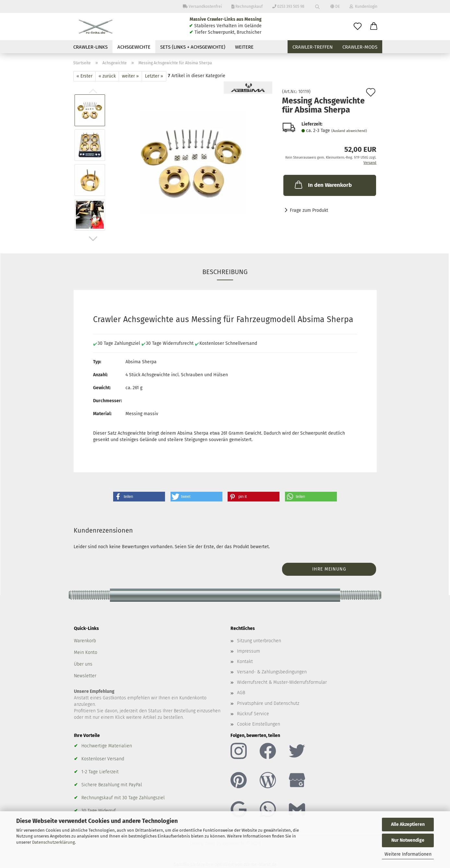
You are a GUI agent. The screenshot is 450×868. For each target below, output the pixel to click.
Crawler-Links (90, 47)
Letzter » (154, 76)
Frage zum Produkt (309, 210)
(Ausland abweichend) (349, 131)
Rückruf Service (253, 714)
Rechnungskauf (247, 6)
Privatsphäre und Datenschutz (268, 703)
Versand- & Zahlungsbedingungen (272, 672)
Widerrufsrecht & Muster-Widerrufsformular (282, 682)
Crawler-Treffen (313, 47)
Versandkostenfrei (202, 6)
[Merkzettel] (358, 27)
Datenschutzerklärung (53, 842)
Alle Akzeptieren (408, 824)
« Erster (84, 76)
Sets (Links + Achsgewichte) (193, 47)
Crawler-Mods (360, 47)
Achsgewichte (134, 47)
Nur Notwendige (408, 840)
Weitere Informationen (408, 854)
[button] (374, 27)
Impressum (249, 651)
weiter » (130, 76)
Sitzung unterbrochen (259, 641)
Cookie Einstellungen (259, 724)
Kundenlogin (363, 6)
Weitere (244, 47)
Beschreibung (225, 272)
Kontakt (245, 662)
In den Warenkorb (323, 185)
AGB (241, 693)
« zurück (107, 76)
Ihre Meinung (329, 569)
